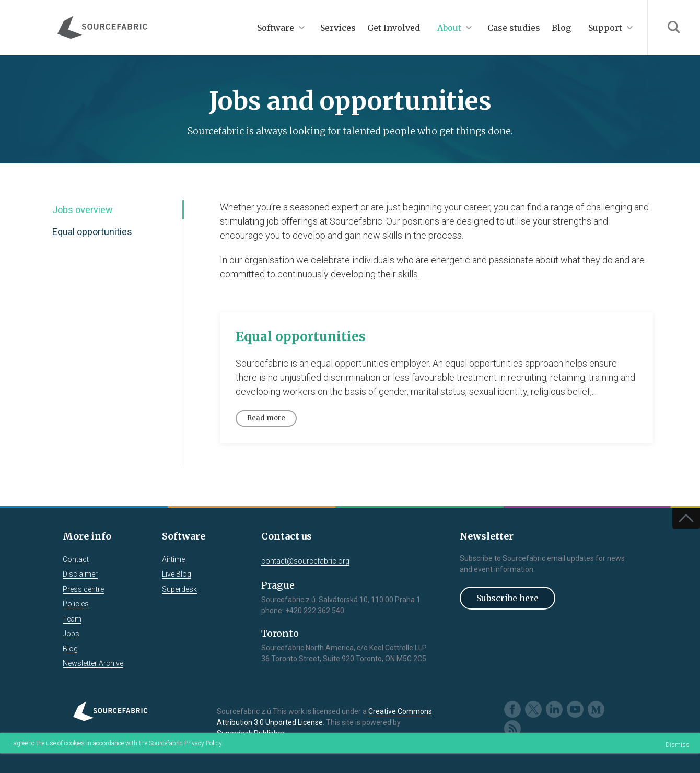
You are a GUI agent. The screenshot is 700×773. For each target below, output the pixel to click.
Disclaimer (80, 574)
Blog (561, 28)
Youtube (575, 709)
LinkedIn (554, 709)
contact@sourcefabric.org (305, 561)
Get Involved (394, 28)
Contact (76, 559)
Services (338, 28)
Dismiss (678, 745)
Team (72, 619)
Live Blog (177, 574)
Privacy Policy (203, 743)
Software (276, 28)
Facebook (512, 709)
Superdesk (179, 589)
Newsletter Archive (93, 663)
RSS (512, 729)
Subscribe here (507, 598)
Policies (76, 604)
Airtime (173, 559)
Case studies (514, 28)
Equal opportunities (92, 232)
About (449, 28)
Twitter (533, 709)
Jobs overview (83, 210)
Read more (266, 418)
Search (674, 28)
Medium (596, 709)
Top (686, 518)
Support (605, 28)
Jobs (71, 634)
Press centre (83, 589)
